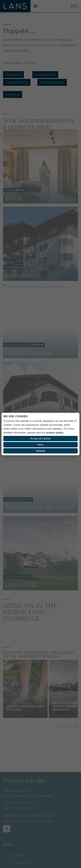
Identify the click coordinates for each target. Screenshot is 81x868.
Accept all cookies (40, 439)
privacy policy (55, 433)
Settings (40, 451)
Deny (41, 445)
